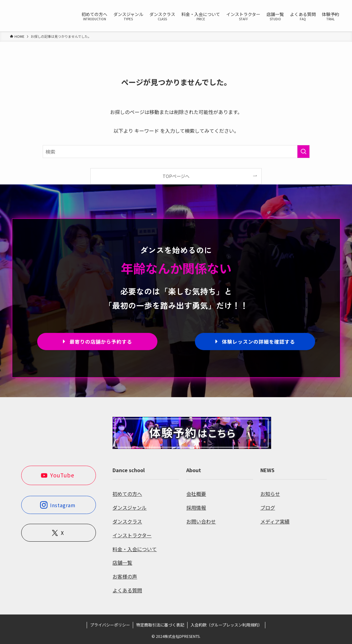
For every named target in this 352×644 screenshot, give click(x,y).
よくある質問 (127, 590)
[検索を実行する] (303, 152)
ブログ (268, 508)
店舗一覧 (122, 563)
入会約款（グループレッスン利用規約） (226, 625)
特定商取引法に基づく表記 (160, 625)
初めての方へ (127, 494)
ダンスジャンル (130, 508)
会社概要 (196, 494)
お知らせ (270, 494)
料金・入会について (135, 549)
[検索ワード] (176, 152)
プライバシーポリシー (110, 625)
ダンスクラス (127, 521)
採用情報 (196, 508)
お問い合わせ (201, 521)
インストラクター (132, 535)
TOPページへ (176, 176)
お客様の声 (125, 576)
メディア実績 (275, 521)
